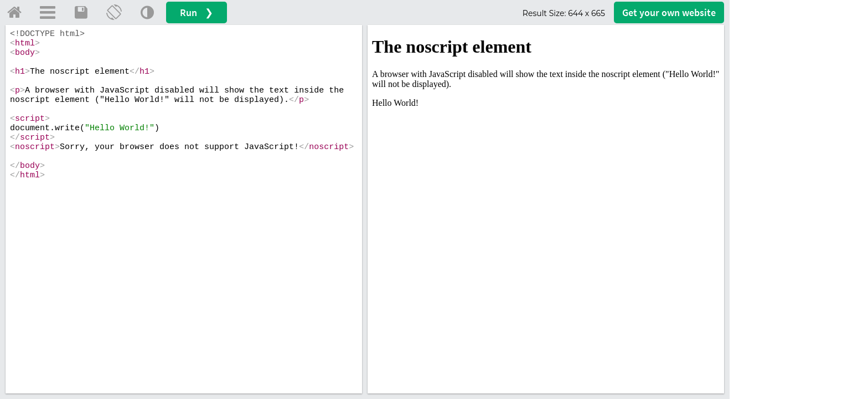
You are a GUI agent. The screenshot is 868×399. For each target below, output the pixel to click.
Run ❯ (197, 12)
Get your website (669, 12)
